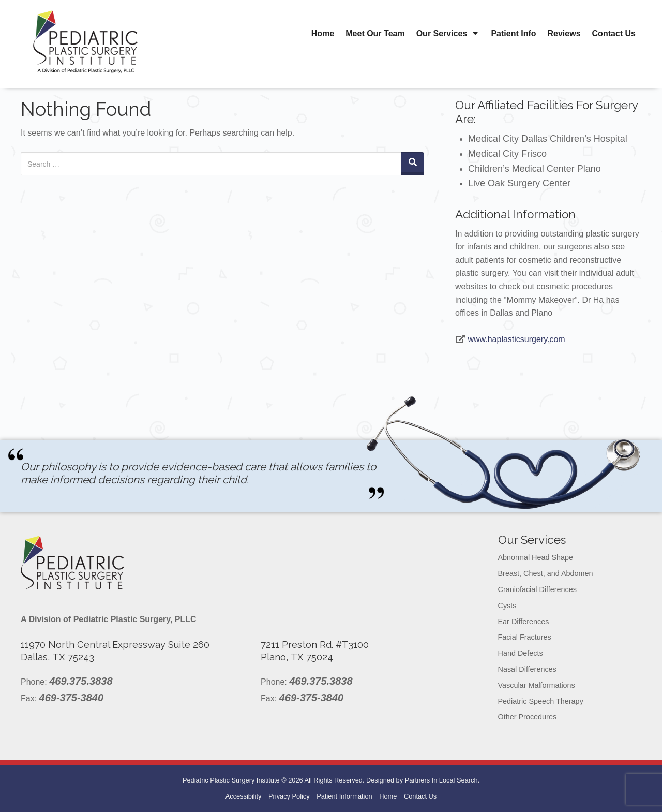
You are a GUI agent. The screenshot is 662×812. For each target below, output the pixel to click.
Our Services (448, 33)
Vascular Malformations (537, 685)
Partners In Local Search (441, 780)
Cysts (507, 606)
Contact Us (614, 33)
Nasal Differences (527, 669)
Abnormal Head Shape (536, 557)
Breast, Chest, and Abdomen (546, 573)
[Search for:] (211, 164)
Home (323, 33)
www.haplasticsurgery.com (516, 339)
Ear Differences (524, 622)
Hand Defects (521, 653)
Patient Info (513, 33)
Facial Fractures (525, 637)
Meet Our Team (375, 33)
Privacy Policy (289, 796)
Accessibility (244, 796)
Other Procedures (528, 717)
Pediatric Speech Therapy (541, 701)
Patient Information (344, 796)
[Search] (412, 164)
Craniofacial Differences (538, 589)
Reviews (564, 33)
